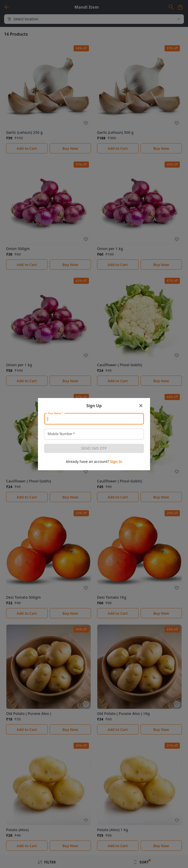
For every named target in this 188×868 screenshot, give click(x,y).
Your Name (55, 413)
